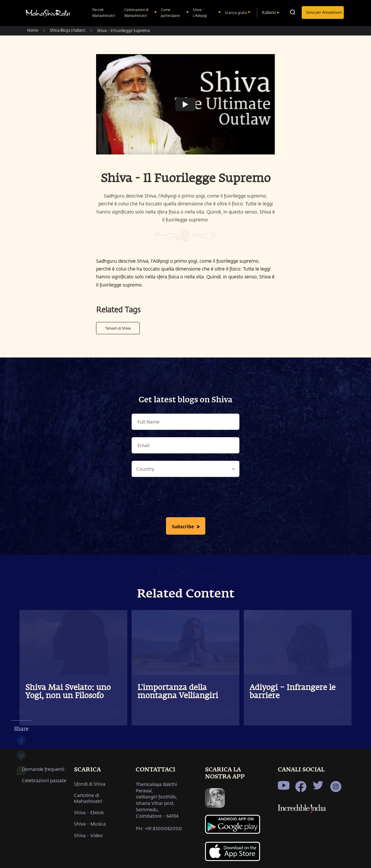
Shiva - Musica (90, 824)
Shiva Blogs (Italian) (68, 30)
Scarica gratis (236, 13)
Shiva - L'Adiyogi (200, 13)
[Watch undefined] (185, 104)
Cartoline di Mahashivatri (88, 798)
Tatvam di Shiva (118, 328)
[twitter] (21, 758)
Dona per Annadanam (324, 12)
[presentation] (185, 499)
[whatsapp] (21, 773)
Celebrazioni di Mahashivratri (136, 13)
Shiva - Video (88, 835)
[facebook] (21, 743)
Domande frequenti (43, 769)
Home (33, 30)
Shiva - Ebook (89, 812)
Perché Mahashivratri (104, 13)
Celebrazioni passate (44, 780)
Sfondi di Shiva (90, 784)
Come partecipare (171, 13)
